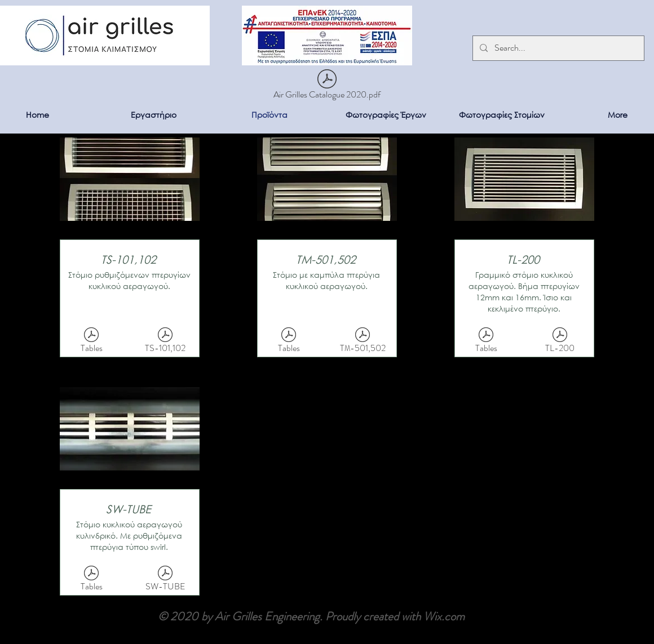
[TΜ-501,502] (363, 342)
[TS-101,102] (165, 342)
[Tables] (91, 342)
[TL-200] (560, 342)
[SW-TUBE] (165, 581)
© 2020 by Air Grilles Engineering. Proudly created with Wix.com (311, 616)
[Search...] (557, 48)
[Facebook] (636, 604)
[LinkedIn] (636, 626)
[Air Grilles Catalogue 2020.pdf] (327, 86)
